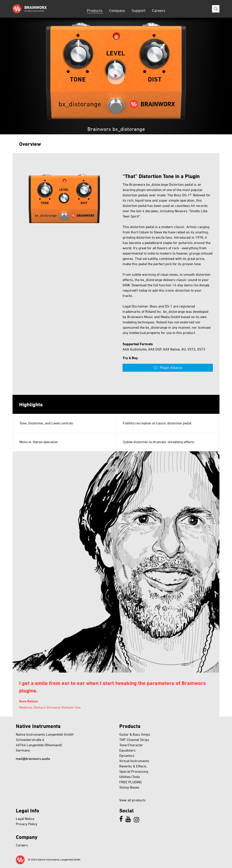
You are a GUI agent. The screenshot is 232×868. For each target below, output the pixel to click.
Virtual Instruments (134, 761)
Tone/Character (131, 745)
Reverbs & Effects (133, 766)
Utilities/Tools (130, 777)
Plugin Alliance (171, 367)
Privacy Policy (27, 824)
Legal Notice (25, 819)
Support (139, 10)
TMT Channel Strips (134, 740)
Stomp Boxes (129, 787)
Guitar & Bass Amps (135, 734)
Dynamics (127, 756)
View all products (133, 800)
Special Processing (134, 771)
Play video (116, 76)
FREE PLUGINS (131, 782)
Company (117, 10)
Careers (159, 10)
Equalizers (127, 750)
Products (95, 10)
